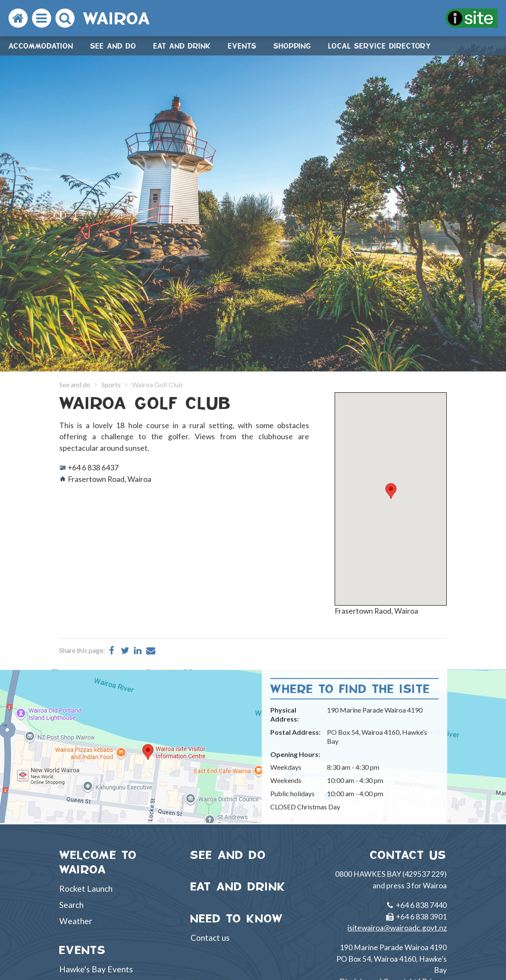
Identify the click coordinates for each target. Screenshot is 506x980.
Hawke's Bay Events (96, 969)
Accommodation (41, 46)
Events (242, 46)
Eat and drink (182, 46)
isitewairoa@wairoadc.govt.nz (397, 928)
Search (71, 905)
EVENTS (83, 950)
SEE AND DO (228, 855)
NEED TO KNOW (237, 918)
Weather (76, 921)
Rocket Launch (86, 889)
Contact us (210, 938)
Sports (111, 384)
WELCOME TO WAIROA (98, 862)
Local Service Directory (380, 46)
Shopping (292, 46)
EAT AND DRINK (238, 886)
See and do (113, 46)
